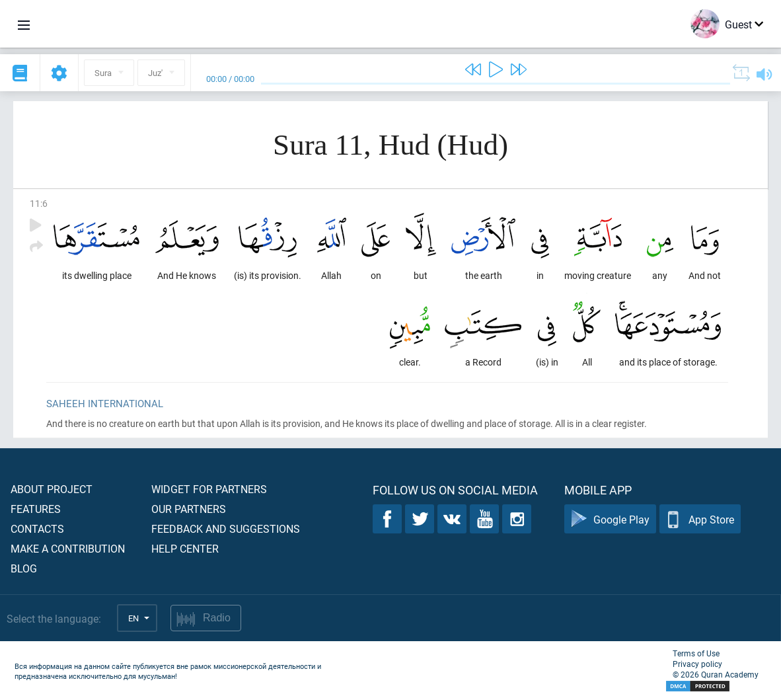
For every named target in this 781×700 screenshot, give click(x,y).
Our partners (189, 509)
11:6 (39, 203)
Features (36, 509)
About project (52, 489)
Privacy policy (697, 664)
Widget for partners (209, 489)
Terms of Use (696, 653)
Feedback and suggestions (226, 528)
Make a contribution (68, 548)
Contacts (37, 528)
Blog (24, 568)
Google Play (610, 519)
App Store (700, 519)
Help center (185, 548)
